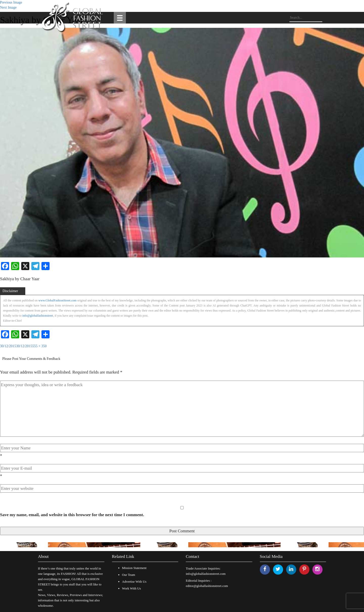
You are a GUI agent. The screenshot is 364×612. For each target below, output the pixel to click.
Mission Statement (134, 568)
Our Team (129, 575)
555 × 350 (40, 346)
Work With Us (132, 588)
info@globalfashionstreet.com (206, 574)
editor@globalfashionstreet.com (207, 586)
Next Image (8, 7)
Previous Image (11, 2)
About (43, 556)
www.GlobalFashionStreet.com (58, 300)
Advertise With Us (134, 582)
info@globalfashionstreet (38, 316)
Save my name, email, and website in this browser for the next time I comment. (72, 515)
